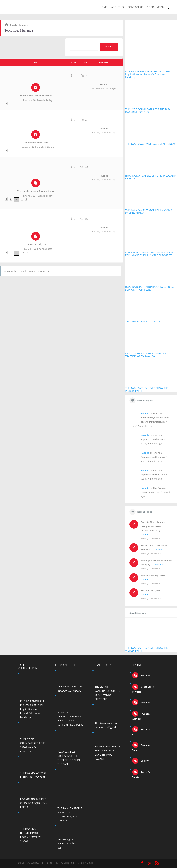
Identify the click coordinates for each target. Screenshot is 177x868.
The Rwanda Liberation (36, 143)
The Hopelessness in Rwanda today (36, 191)
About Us (117, 7)
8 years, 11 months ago (104, 132)
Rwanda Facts (44, 249)
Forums (23, 25)
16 (28, 252)
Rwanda (13, 25)
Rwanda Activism (45, 147)
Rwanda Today (45, 100)
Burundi (145, 675)
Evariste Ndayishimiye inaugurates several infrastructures (155, 418)
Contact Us (135, 7)
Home (103, 7)
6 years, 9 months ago (104, 88)
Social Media (156, 7)
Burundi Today (149, 590)
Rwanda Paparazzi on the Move (36, 96)
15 (23, 252)
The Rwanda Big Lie (36, 244)
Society (145, 761)
